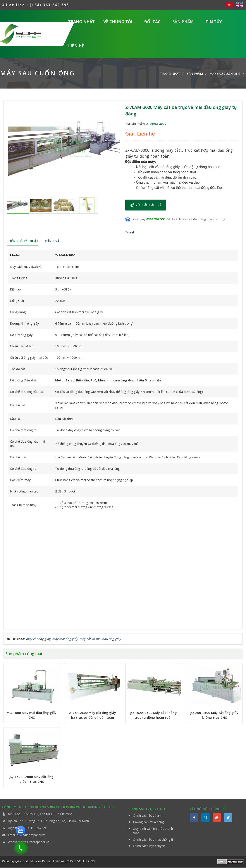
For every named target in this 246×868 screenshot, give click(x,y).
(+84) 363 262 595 (50, 5)
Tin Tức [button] (214, 22)
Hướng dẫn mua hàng (148, 822)
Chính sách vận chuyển (149, 846)
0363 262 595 (156, 219)
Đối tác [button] (154, 23)
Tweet (130, 232)
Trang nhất (81, 22)
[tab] (23, 242)
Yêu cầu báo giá (146, 205)
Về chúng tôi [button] (120, 23)
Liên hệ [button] (76, 46)
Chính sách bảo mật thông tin (154, 840)
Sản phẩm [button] (185, 23)
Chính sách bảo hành (148, 816)
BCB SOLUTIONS (82, 862)
